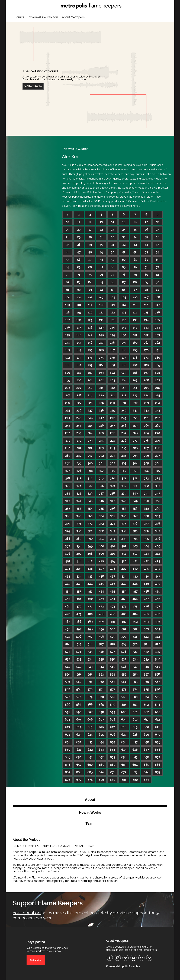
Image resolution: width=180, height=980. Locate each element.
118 (67, 312)
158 (112, 343)
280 (68, 448)
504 (158, 629)
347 (112, 501)
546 (124, 667)
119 (79, 312)
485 (146, 614)
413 (146, 554)
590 (113, 704)
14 (113, 222)
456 (124, 591)
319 (101, 478)
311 (113, 471)
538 (135, 659)
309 (90, 471)
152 (146, 335)
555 (124, 674)
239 (112, 410)
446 (112, 584)
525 (90, 652)
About (90, 800)
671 (112, 772)
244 (68, 418)
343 (67, 501)
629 (146, 735)
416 (79, 561)
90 (157, 282)
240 (124, 410)
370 (67, 524)
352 (68, 508)
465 (124, 599)
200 (79, 380)
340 (135, 493)
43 (135, 245)
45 (158, 245)
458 (146, 591)
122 (113, 312)
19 (68, 230)
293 (112, 456)
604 (67, 720)
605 (79, 720)
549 (158, 667)
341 (146, 493)
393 (124, 539)
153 (158, 335)
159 (124, 343)
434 (79, 576)
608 (112, 720)
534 (90, 659)
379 (67, 531)
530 (146, 652)
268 (135, 433)
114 (124, 305)
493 (135, 622)
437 (112, 576)
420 (124, 561)
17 (146, 222)
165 (90, 350)
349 (135, 501)
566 (146, 682)
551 (79, 674)
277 (135, 441)
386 (146, 531)
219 (90, 395)
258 (124, 426)
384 (124, 531)
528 (124, 652)
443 (79, 584)
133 (135, 320)
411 (124, 554)
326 (79, 486)
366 (124, 516)
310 (101, 471)
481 (101, 614)
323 (146, 478)
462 (90, 599)
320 (112, 478)
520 (135, 644)
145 (67, 335)
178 (135, 358)
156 (90, 343)
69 (124, 267)
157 (101, 343)
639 (158, 742)
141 (124, 328)
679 (101, 780)
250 (135, 418)
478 (68, 614)
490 (101, 622)
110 (79, 305)
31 (101, 237)
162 (157, 343)
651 (90, 757)
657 (157, 757)
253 (68, 426)
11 (79, 222)
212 (113, 388)
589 (101, 704)
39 (90, 245)
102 (90, 297)
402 (124, 546)
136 (67, 328)
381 (90, 531)
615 (90, 727)
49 (101, 252)
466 (135, 599)
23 (112, 230)
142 (135, 328)
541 (67, 667)
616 (101, 727)
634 (101, 742)
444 (90, 584)
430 (135, 569)
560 (79, 682)
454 (101, 591)
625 (101, 735)
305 (146, 463)
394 (135, 539)
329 (112, 486)
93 (90, 290)
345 (90, 501)
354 (90, 508)
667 (68, 772)
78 (124, 275)
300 (90, 463)
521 (146, 644)
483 (124, 614)
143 (146, 328)
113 (113, 305)
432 (157, 569)
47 (79, 252)
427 (101, 569)
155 (79, 343)
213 (124, 388)
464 (112, 599)
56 (79, 260)
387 (157, 531)
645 (124, 750)
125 (146, 312)
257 (113, 426)
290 (79, 456)
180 (158, 358)
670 (101, 772)
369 (158, 516)
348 (124, 501)
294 (124, 456)
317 (79, 478)
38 (79, 245)
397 (67, 546)
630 (158, 735)
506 (79, 637)
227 (79, 403)
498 (90, 629)
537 (124, 659)
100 (68, 297)
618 (124, 727)
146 (79, 335)
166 (101, 350)
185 (112, 365)
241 (135, 410)
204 (124, 380)
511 (135, 637)
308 (79, 471)
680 (112, 780)
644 (112, 750)
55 (67, 260)
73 (67, 275)
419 (113, 561)
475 (135, 606)
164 (79, 350)
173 (79, 358)
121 (101, 312)
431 (146, 569)
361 (67, 516)
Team (90, 823)
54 (158, 252)
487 (68, 622)
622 (67, 735)
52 (135, 252)
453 (90, 591)
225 (158, 395)
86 (112, 282)
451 (67, 591)
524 (79, 652)
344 (79, 501)
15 (124, 222)
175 (101, 358)
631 (67, 742)
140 (113, 328)
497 (79, 629)
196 (135, 373)
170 (146, 350)
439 (135, 576)
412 (135, 554)
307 (67, 471)
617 (112, 727)
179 (146, 358)
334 (67, 493)
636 (124, 742)
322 (135, 478)
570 (90, 689)
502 (135, 629)
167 (112, 350)
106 (135, 297)
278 (146, 441)
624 (90, 735)
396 (158, 539)
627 (124, 735)
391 (101, 539)
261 (157, 426)
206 (146, 380)
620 (146, 727)
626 (113, 735)
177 (124, 358)
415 (67, 561)
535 (101, 659)
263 (79, 433)
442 (68, 584)
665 (146, 765)
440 (146, 576)
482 (113, 614)
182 (79, 365)
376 (135, 524)
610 (135, 720)
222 (124, 395)
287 (146, 448)
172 (68, 358)
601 (135, 712)
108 (158, 297)
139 (101, 328)
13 (101, 222)
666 (157, 765)
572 (113, 689)
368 (146, 516)
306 (158, 463)
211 (101, 388)
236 (79, 410)
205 (135, 380)
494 (146, 622)
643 (101, 750)
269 (146, 433)
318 (90, 478)
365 (112, 516)
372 (90, 524)
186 (124, 365)
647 (146, 750)
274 (101, 441)
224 (146, 395)
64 (67, 267)
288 (158, 448)
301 (101, 463)
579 (90, 697)
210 (90, 388)
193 (101, 373)
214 (135, 388)
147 (90, 335)
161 (146, 343)
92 (79, 290)
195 (124, 373)
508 (101, 637)
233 (146, 403)
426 (90, 569)
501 (124, 629)
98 (146, 290)
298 (68, 463)
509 (113, 637)
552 (90, 674)
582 (124, 697)
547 (135, 667)
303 (124, 463)
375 (124, 524)
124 (135, 312)
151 (135, 335)
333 (158, 486)
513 (158, 637)
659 (79, 765)
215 (146, 388)
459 (158, 591)
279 (157, 441)
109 (68, 305)
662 (113, 765)
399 (90, 546)
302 (112, 463)
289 (68, 456)
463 (101, 599)
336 (90, 493)
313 (135, 471)
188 (146, 365)
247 (101, 418)
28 (68, 237)
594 (158, 704)
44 (146, 245)
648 (157, 750)
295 (135, 456)
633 (90, 742)
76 (101, 275)
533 (79, 659)
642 (90, 750)
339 (124, 493)
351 (158, 501)
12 (90, 222)
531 (158, 652)
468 (157, 599)
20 (79, 230)
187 (135, 365)
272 (79, 441)
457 (135, 591)
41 (113, 245)
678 (90, 780)
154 (67, 343)
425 (79, 569)
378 (157, 524)
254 (79, 426)
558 (157, 674)
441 (158, 576)
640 (67, 750)
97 (135, 290)
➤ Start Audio (33, 86)
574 (135, 689)
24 (124, 230)
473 (112, 606)
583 (135, 697)
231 (124, 403)
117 (158, 305)
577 (68, 697)
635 (112, 742)
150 (124, 335)
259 (135, 426)
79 (135, 275)
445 (101, 584)
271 (68, 441)
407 (79, 554)
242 (146, 410)
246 (90, 418)
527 (113, 652)
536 (112, 659)
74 (79, 275)
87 (124, 282)
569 (79, 689)
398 (79, 546)
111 (90, 305)
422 (146, 561)
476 (146, 606)
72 (157, 267)
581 (112, 697)
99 (157, 290)
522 (158, 644)
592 (135, 704)
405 (158, 546)
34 (135, 237)
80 (146, 275)
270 (157, 433)
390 (90, 539)
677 (79, 780)
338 (112, 493)
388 (68, 539)
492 (124, 622)
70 (135, 267)
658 (68, 765)
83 (79, 282)
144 (158, 328)
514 (67, 644)
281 (79, 448)
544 (101, 667)
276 (124, 441)
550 (67, 674)
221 (113, 395)
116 (146, 305)
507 (90, 637)
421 (135, 561)
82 (68, 282)
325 (68, 486)
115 (135, 305)
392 (112, 539)
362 (79, 516)
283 (101, 448)
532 (68, 659)
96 (124, 290)
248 (113, 418)
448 (135, 584)
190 (68, 373)
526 (101, 652)
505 (67, 637)
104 (113, 297)
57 (90, 260)
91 (68, 290)
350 (146, 501)
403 (135, 546)
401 (113, 546)
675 (157, 772)
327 (90, 486)
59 (113, 260)
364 (101, 516)
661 (101, 765)
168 (124, 350)
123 (124, 312)
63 (158, 260)
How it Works (90, 812)
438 (124, 576)
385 (135, 531)
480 (90, 614)
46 (67, 252)
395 (146, 539)
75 (90, 275)
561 (90, 682)
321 (124, 478)
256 (101, 426)
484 (135, 614)
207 (157, 380)
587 (79, 704)
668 (79, 772)
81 (158, 275)
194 (113, 373)
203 (112, 380)
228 (90, 403)
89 (146, 282)
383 (112, 531)
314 (146, 471)
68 (112, 267)
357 (124, 508)
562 (101, 682)
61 (135, 260)
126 (157, 312)
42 (124, 245)
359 (146, 508)
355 (101, 508)
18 (158, 222)
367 (135, 516)
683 (146, 780)
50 (113, 252)
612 (157, 720)
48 (90, 252)
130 (101, 320)
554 (112, 674)
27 (157, 230)
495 (158, 622)
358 (135, 508)
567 (157, 682)
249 (124, 418)
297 (157, 456)
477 (157, 606)
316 (67, 478)
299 (79, 463)
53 (146, 252)
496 (67, 629)
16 (135, 222)
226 (67, 403)
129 (90, 320)
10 (68, 222)
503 (146, 629)
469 (67, 606)
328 (101, 486)
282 (90, 448)
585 (157, 697)
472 (101, 606)
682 (135, 780)
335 (79, 493)
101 (79, 297)
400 (101, 546)
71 (146, 267)
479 (79, 614)
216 (157, 388)
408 (90, 554)
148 (101, 335)
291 (90, 456)
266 (113, 433)
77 (112, 275)
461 (79, 599)
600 (124, 712)
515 (79, 644)
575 (146, 689)
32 (112, 237)
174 (90, 358)
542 (79, 667)
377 (146, 524)
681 (124, 780)
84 (90, 282)
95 (113, 290)
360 (158, 508)
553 (101, 674)
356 (112, 508)
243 (157, 410)
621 (157, 727)
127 (68, 320)
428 (113, 569)
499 (101, 629)
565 (135, 682)
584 (146, 697)
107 (146, 297)
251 (146, 418)
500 (113, 629)
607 (101, 720)
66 (90, 267)
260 (146, 426)
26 (146, 230)
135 (158, 320)
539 (146, 659)
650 (79, 757)
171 (158, 350)
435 (90, 576)
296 (146, 456)
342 (157, 493)
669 (90, 772)
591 (124, 704)
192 (90, 373)
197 (146, 373)
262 (67, 433)
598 (101, 712)
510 (124, 637)
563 (112, 682)
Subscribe (36, 960)
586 (68, 704)
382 (101, 531)
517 (101, 644)
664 (135, 765)
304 (135, 463)
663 (124, 765)
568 (68, 689)
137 (79, 328)
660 (90, 765)
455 (112, 591)
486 (157, 614)
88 (135, 282)
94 (101, 290)
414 (158, 554)
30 (90, 237)
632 (79, 742)
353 (79, 508)
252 (158, 418)
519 (124, 644)
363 (90, 516)
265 (101, 433)
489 (90, 622)
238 (101, 410)
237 (90, 410)
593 (146, 704)
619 (135, 727)
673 (135, 772)
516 (90, 644)
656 (146, 757)
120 (90, 312)
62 (146, 260)
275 (113, 441)
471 (90, 606)
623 (79, 735)
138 (90, 328)
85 (101, 282)
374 (113, 524)
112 (101, 305)
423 (157, 561)
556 (135, 674)
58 (101, 260)
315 (158, 471)
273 (90, 441)
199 (68, 380)
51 (124, 252)
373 (101, 524)
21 (90, 230)
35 (146, 237)
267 (124, 433)
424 (68, 569)
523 (68, 652)
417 (90, 561)
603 (158, 712)
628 (135, 735)
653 (112, 757)
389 (79, 539)
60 (124, 260)
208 (68, 388)
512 (146, 637)
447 (124, 584)
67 (101, 267)
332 (146, 486)
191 (79, 373)
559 (67, 682)
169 (135, 350)
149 (113, 335)
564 (124, 682)
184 (101, 365)
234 (157, 403)
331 (135, 486)
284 (113, 448)
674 (146, 772)
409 (101, 554)
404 (146, 546)
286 (135, 448)
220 (101, 395)
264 (90, 433)
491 (113, 622)
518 (112, 644)
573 (124, 689)
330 (124, 486)
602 (146, 712)
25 (135, 230)
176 (112, 358)
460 (67, 599)
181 (67, 365)
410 (113, 554)
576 (157, 689)
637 (135, 742)
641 (79, 750)
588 (90, 704)
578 (79, 697)
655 (135, 757)
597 (90, 712)
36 (158, 237)
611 (146, 720)
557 (146, 674)
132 (124, 320)
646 (135, 750)
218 (79, 395)
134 (146, 320)
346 (101, 501)
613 (67, 727)
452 (79, 591)
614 (79, 727)
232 (135, 403)
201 (90, 380)
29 (79, 237)
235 (68, 410)
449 (146, 584)
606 (90, 720)
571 (101, 689)
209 (79, 388)
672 (124, 772)
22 (101, 230)
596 (79, 712)
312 (124, 471)
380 (79, 531)
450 (158, 584)
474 (124, 606)
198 (158, 373)
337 (101, 493)
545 (112, 667)
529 (135, 652)
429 (124, 569)
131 (113, 320)
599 (113, 712)
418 (101, 561)
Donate (19, 17)
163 (67, 350)
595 (67, 712)
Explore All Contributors (43, 17)
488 (79, 622)
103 (101, 297)
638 (146, 742)
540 (158, 659)
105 (124, 297)
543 (90, 667)
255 (90, 426)
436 (101, 576)
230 (112, 403)
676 (68, 780)
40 (101, 245)
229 (101, 403)
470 (79, 606)
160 (135, 343)
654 (124, 757)
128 (79, 320)
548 (146, 667)
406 (67, 554)
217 (68, 395)
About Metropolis (73, 17)
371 (79, 524)
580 (101, 697)
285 (124, 448)
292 (101, 456)
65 (79, 267)
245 (79, 418)
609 (124, 720)
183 (90, 365)
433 (67, 576)
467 (146, 599)
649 (67, 757)
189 (158, 365)
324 (157, 478)
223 (135, 395)
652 (101, 757)
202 (101, 380)
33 (124, 237)
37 (67, 245)
